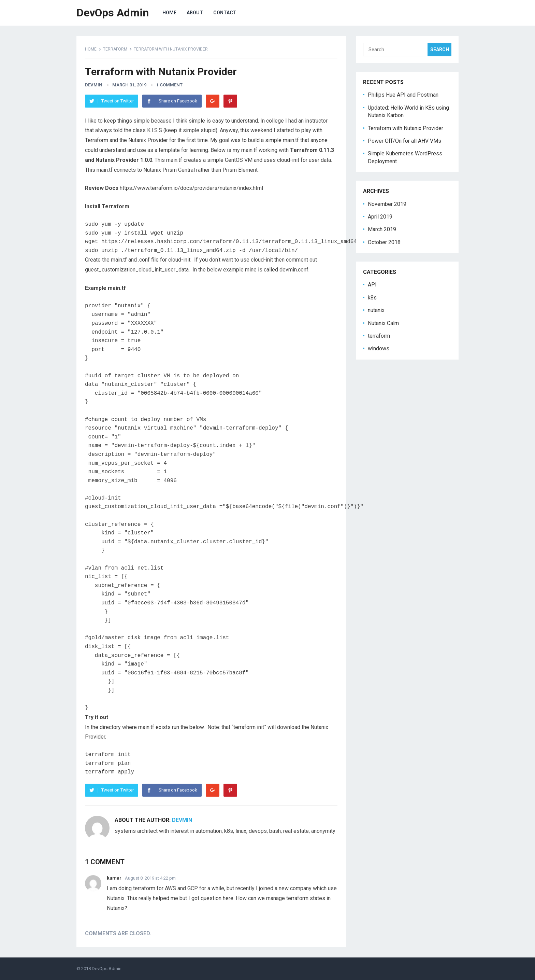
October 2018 (384, 242)
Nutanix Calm (383, 323)
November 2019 (387, 204)
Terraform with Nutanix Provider (406, 128)
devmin (94, 85)
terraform (115, 49)
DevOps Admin (113, 13)
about (195, 13)
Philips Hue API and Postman (403, 95)
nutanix (376, 310)
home (169, 13)
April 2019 (380, 217)
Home (91, 49)
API (372, 285)
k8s (372, 298)
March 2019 (382, 229)
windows (379, 348)
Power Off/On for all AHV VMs (404, 141)
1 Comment (169, 85)
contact (225, 13)
